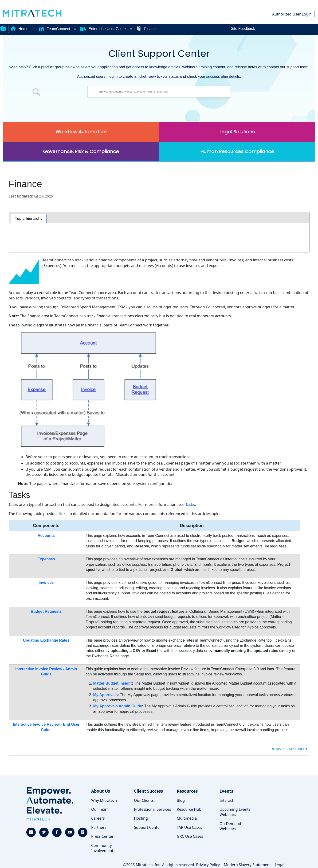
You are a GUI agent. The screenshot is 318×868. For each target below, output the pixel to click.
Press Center (102, 836)
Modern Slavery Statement (247, 865)
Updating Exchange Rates (46, 640)
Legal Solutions (237, 132)
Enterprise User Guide (104, 29)
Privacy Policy (208, 865)
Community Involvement (102, 848)
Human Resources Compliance (237, 151)
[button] (36, 93)
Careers (98, 818)
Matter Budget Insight (113, 683)
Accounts (46, 536)
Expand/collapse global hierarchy (3, 28)
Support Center (147, 827)
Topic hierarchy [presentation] (29, 219)
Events (226, 791)
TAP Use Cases (189, 827)
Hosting (141, 818)
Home (20, 29)
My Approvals (106, 695)
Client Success (148, 791)
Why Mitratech (104, 800)
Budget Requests (46, 611)
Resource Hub (189, 809)
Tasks (190, 504)
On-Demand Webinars (230, 826)
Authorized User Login (292, 14)
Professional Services (153, 809)
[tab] (29, 219)
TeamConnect (55, 29)
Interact (226, 800)
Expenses (46, 559)
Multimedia (187, 818)
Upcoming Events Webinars (235, 812)
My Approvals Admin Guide (118, 706)
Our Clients (144, 800)
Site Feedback (243, 29)
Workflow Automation (81, 132)
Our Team (100, 809)
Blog (181, 800)
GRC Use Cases (190, 836)
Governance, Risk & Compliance (81, 151)
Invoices (46, 583)
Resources (187, 791)
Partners (99, 827)
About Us (101, 791)
